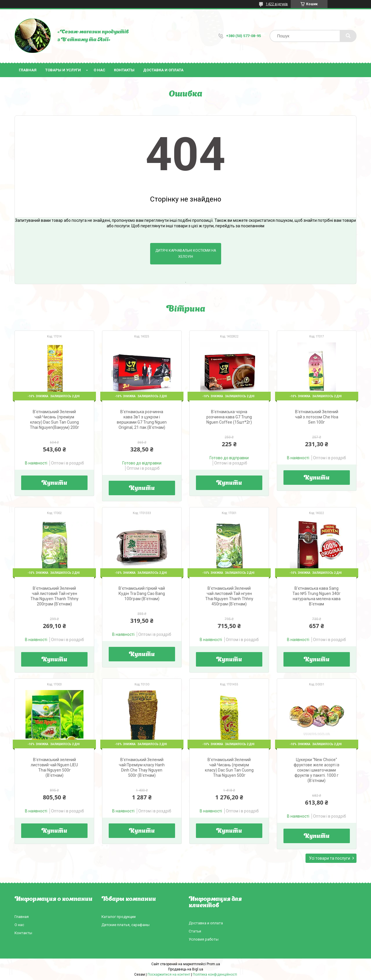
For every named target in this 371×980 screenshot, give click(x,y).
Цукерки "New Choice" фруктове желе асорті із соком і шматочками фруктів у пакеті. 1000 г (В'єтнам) (317, 770)
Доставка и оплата (163, 70)
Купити (54, 483)
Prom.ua (213, 964)
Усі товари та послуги (330, 858)
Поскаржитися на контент (169, 974)
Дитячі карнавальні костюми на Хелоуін (186, 254)
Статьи (195, 931)
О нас (99, 70)
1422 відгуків (277, 4)
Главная (28, 70)
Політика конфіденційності (215, 974)
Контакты (124, 70)
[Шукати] (348, 36)
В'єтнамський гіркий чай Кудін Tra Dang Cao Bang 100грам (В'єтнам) (142, 594)
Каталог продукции (119, 917)
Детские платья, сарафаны (126, 925)
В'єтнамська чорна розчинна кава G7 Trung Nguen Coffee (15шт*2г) (229, 417)
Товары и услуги (63, 70)
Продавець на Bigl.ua (186, 969)
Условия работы (204, 939)
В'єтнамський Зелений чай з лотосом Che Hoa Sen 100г (317, 417)
